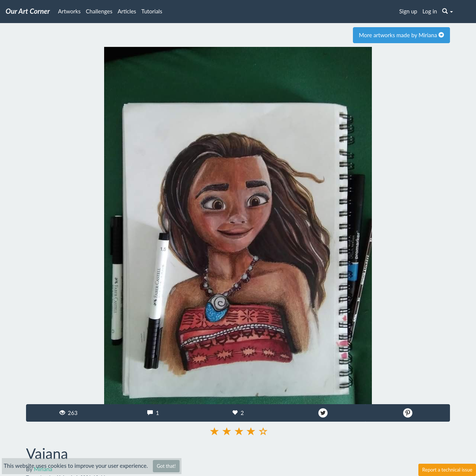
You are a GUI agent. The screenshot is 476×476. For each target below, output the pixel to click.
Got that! (166, 466)
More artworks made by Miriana (401, 35)
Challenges (99, 11)
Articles (127, 11)
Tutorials (152, 11)
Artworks (69, 11)
